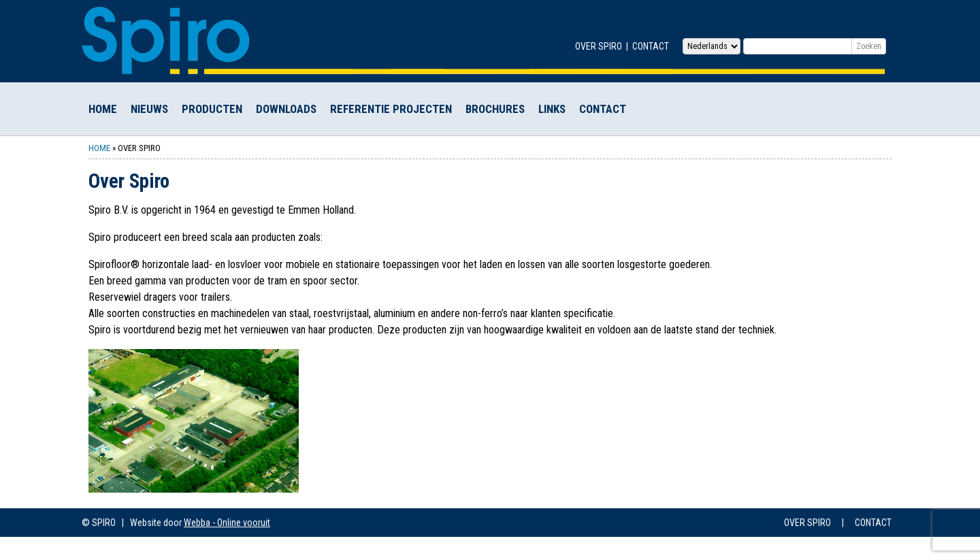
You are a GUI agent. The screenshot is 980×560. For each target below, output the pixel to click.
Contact (651, 46)
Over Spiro (599, 46)
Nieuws (149, 109)
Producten (212, 109)
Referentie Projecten (391, 109)
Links (552, 109)
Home (103, 109)
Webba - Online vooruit (227, 523)
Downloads (286, 109)
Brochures (495, 109)
